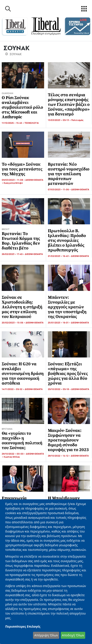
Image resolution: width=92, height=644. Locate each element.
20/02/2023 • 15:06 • (14, 323)
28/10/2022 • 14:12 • (59, 456)
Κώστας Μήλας (12, 457)
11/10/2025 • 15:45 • (13, 123)
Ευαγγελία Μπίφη (13, 183)
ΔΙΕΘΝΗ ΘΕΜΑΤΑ (34, 180)
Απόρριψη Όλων (46, 635)
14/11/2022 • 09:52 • (13, 389)
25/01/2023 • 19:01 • (59, 323)
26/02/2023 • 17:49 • (13, 254)
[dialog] (46, 572)
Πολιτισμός (77, 120)
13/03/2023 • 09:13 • (60, 120)
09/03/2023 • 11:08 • (14, 180)
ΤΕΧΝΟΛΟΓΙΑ (32, 123)
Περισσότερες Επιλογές (23, 626)
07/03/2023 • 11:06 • (60, 189)
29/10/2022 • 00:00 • (14, 454)
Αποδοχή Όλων (73, 635)
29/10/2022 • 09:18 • (60, 389)
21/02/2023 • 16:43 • (59, 256)
